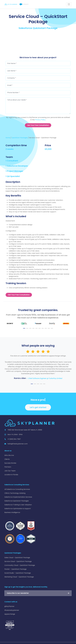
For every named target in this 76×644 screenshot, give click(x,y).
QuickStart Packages (20, 138)
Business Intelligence (12, 512)
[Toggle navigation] (69, 4)
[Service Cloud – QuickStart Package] (38, 44)
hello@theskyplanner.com (18, 444)
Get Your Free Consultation (38, 125)
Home (8, 138)
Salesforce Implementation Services (18, 497)
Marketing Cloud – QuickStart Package (19, 577)
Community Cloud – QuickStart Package (20, 565)
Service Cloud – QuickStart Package (18, 561)
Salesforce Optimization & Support (18, 509)
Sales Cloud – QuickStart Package (17, 558)
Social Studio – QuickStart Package (18, 573)
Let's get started (38, 407)
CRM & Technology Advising (15, 493)
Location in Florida (11, 475)
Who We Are (9, 455)
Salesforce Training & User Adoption (18, 505)
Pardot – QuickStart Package (15, 569)
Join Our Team (10, 471)
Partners (8, 467)
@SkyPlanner (9, 606)
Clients (7, 459)
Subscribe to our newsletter (18, 593)
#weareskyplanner (12, 610)
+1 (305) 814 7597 (14, 439)
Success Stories (10, 463)
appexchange (10, 614)
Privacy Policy (40, 120)
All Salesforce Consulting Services (17, 489)
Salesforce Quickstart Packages (17, 501)
